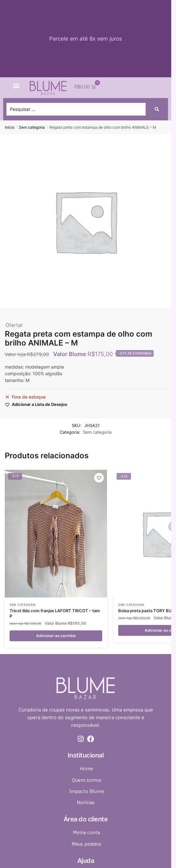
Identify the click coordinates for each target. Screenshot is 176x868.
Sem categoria (32, 127)
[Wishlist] (99, 478)
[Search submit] (157, 109)
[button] (16, 86)
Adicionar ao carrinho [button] (56, 636)
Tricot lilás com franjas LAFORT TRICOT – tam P (55, 613)
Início (10, 127)
